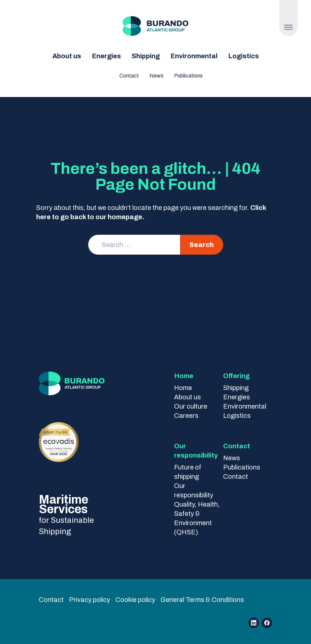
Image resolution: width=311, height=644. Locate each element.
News (156, 76)
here (43, 217)
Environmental (194, 56)
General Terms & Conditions (202, 600)
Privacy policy (90, 600)
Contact (129, 76)
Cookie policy (135, 600)
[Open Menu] (288, 27)
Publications (188, 76)
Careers (186, 416)
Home (183, 388)
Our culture (191, 406)
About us (67, 56)
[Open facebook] (267, 623)
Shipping (146, 56)
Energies (106, 56)
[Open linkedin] (254, 623)
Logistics (244, 56)
